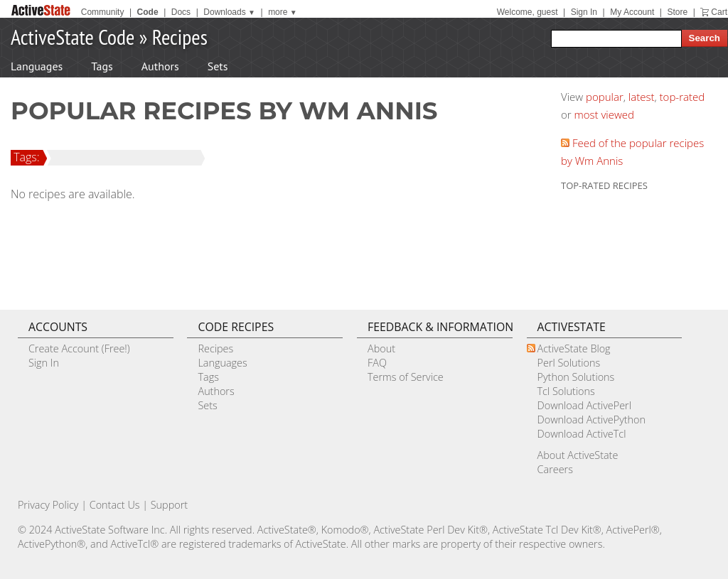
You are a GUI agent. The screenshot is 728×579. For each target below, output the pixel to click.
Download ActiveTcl (582, 434)
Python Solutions (576, 377)
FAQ (377, 363)
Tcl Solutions (566, 391)
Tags (102, 66)
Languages (37, 66)
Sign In (584, 12)
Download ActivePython (591, 420)
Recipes (180, 37)
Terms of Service (406, 377)
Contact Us (115, 505)
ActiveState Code (73, 37)
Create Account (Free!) (79, 348)
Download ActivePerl (584, 405)
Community (103, 12)
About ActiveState (578, 455)
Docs (181, 12)
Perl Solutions (569, 363)
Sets (218, 66)
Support (169, 505)
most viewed (604, 114)
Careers (555, 469)
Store (677, 12)
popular (605, 97)
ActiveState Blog (574, 348)
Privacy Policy (48, 505)
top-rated (682, 97)
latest (642, 97)
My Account (632, 12)
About (381, 348)
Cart (719, 12)
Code (148, 12)
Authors (160, 66)
